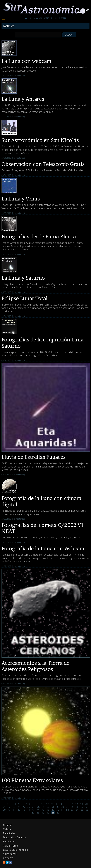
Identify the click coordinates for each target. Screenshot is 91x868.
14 (57, 804)
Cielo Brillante (10, 846)
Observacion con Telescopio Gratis (43, 164)
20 (86, 804)
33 (63, 807)
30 (48, 807)
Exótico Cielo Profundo (15, 850)
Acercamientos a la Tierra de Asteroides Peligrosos (35, 666)
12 (47, 804)
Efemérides (9, 833)
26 (29, 807)
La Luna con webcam (27, 61)
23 (14, 807)
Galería (7, 829)
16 (67, 804)
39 (4, 810)
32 (58, 807)
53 (72, 810)
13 (52, 804)
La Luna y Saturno (23, 278)
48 (48, 810)
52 (67, 810)
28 (38, 807)
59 (43, 813)
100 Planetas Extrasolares (32, 780)
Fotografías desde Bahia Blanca (39, 236)
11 (43, 804)
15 (62, 804)
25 (24, 807)
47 (43, 810)
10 (38, 804)
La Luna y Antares (23, 99)
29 (43, 807)
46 (38, 810)
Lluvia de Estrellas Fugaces (34, 457)
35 (72, 807)
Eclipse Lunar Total (25, 298)
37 (82, 807)
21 (4, 807)
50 (58, 810)
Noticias (8, 825)
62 (58, 813)
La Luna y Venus (21, 199)
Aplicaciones (10, 854)
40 (9, 810)
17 (72, 804)
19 (81, 804)
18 (77, 804)
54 (77, 810)
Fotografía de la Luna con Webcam (43, 548)
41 (14, 810)
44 (29, 810)
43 (24, 810)
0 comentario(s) (18, 75)
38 (87, 807)
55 (82, 810)
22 (9, 807)
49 (53, 810)
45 (33, 810)
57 (33, 813)
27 (33, 807)
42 (19, 810)
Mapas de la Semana (14, 837)
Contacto (8, 858)
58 (38, 813)
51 (63, 810)
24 (19, 807)
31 (53, 807)
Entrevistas (9, 842)
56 (87, 810)
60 (48, 813)
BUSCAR (69, 35)
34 (67, 807)
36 (77, 807)
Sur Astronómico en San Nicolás (40, 140)
